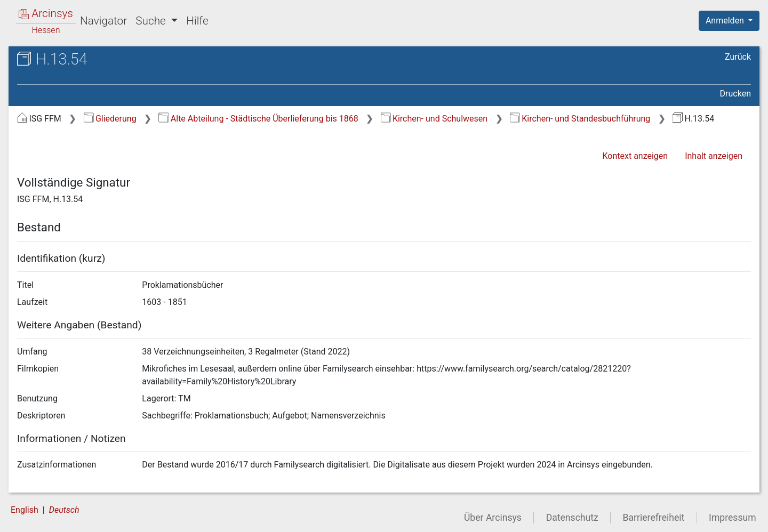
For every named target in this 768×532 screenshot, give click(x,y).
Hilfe (197, 21)
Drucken (735, 94)
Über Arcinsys (493, 518)
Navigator (103, 21)
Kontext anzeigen (635, 156)
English (25, 510)
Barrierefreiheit (654, 518)
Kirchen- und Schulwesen (434, 119)
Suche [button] (152, 21)
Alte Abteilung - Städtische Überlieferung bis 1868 (258, 119)
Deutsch (64, 510)
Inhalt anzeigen (714, 156)
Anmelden (726, 21)
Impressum (733, 518)
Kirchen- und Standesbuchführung (580, 119)
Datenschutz (572, 518)
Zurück (738, 57)
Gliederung (110, 119)
